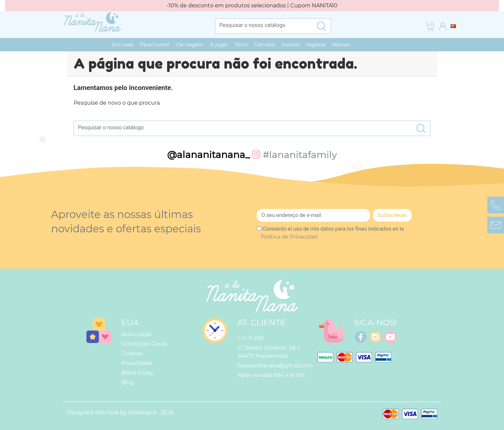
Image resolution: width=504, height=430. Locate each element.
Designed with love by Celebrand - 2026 (120, 412)
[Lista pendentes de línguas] (453, 26)
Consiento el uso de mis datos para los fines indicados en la (332, 233)
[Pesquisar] (264, 25)
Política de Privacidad (289, 237)
